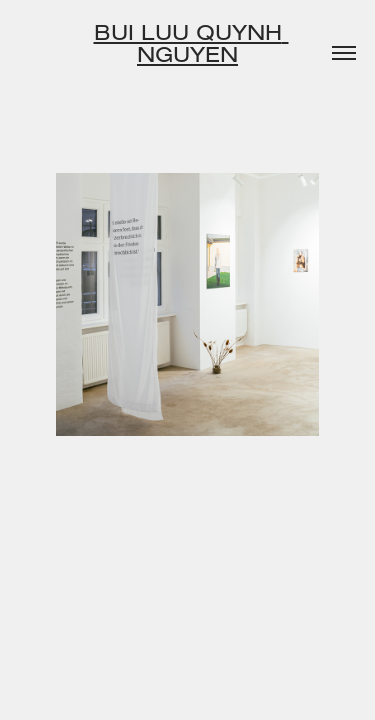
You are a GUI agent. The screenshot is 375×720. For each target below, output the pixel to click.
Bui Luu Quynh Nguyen (191, 43)
